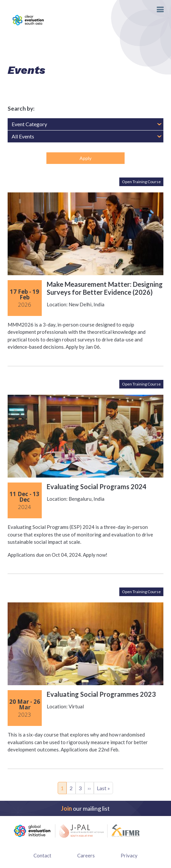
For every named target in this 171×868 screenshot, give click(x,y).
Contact (42, 855)
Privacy (129, 855)
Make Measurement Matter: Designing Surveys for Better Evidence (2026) (105, 288)
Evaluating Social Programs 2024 (97, 486)
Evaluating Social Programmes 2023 (101, 694)
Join (66, 808)
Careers (86, 855)
